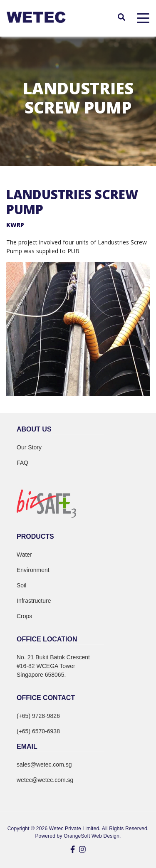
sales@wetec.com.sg (44, 764)
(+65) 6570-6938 (38, 731)
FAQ (22, 463)
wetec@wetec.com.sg (45, 780)
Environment (33, 570)
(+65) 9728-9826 (38, 716)
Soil (21, 585)
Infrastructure (34, 601)
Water (24, 555)
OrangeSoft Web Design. (92, 836)
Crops (24, 616)
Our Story (29, 447)
